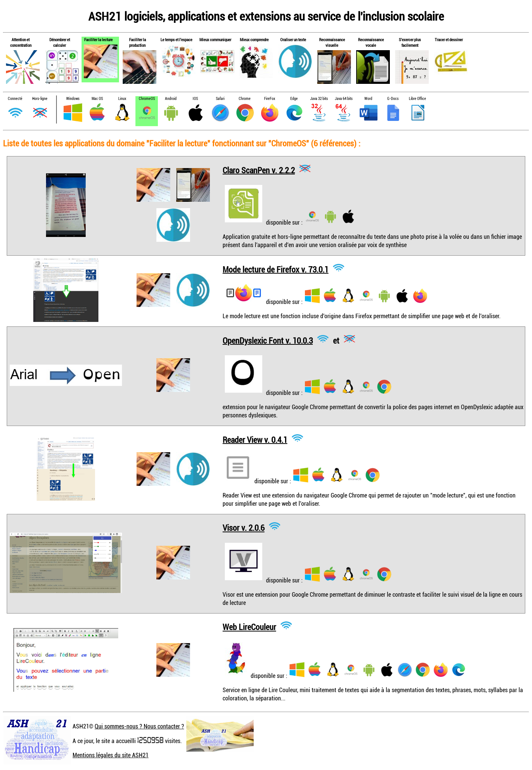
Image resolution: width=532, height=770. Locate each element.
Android (171, 99)
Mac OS (97, 99)
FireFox (270, 99)
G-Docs (393, 99)
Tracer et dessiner (449, 39)
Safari (220, 99)
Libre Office (418, 99)
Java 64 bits (344, 99)
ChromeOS (147, 99)
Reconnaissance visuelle (332, 42)
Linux (122, 99)
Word (368, 99)
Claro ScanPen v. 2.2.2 (259, 170)
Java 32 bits (319, 99)
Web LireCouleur (249, 627)
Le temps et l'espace (176, 39)
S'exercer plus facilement (410, 42)
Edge (294, 99)
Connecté (15, 99)
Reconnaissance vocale (371, 42)
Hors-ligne (40, 99)
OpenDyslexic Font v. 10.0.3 (268, 340)
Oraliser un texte (293, 39)
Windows (73, 99)
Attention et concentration (21, 42)
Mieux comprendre (254, 39)
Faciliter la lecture (98, 39)
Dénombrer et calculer (60, 42)
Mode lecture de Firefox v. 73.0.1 (276, 269)
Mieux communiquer (215, 39)
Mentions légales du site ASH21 (111, 755)
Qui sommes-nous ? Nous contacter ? (139, 726)
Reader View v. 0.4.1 (255, 439)
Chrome (245, 99)
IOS (195, 99)
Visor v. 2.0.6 (244, 528)
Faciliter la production (137, 42)
